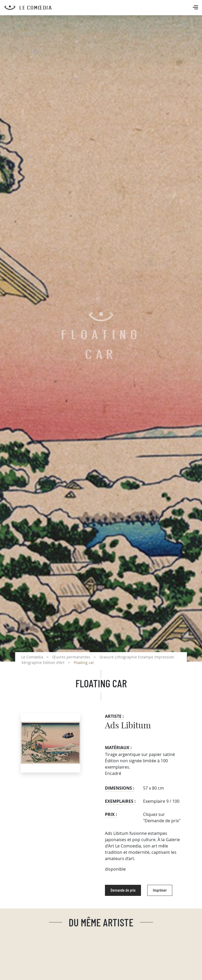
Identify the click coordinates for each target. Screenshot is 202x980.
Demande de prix (123, 890)
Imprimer (160, 890)
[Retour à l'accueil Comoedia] (103, 8)
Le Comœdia (32, 657)
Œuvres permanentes (71, 657)
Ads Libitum (128, 726)
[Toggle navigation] (196, 8)
